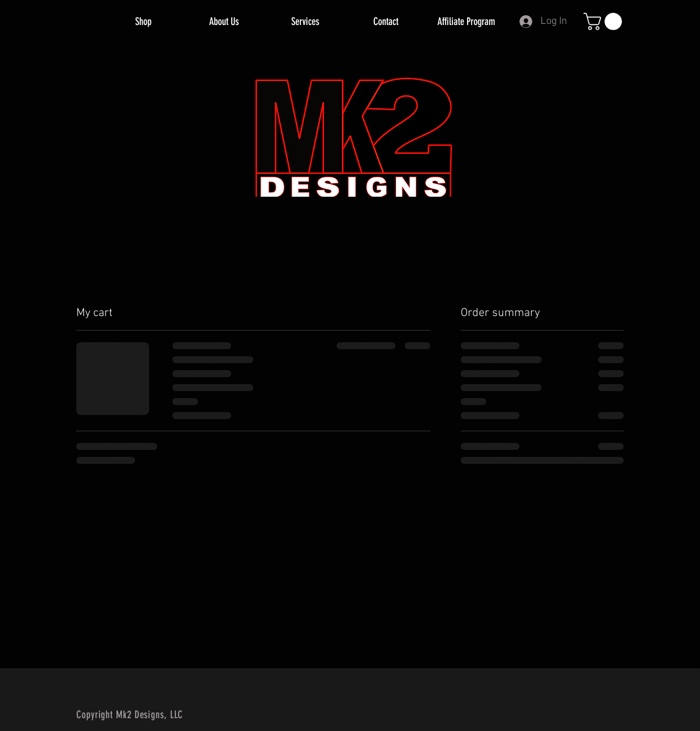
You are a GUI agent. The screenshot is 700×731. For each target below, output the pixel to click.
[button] (605, 22)
